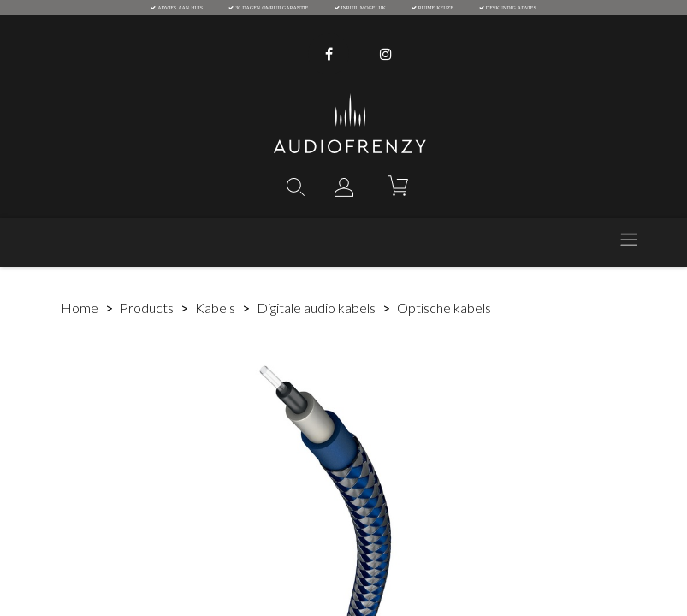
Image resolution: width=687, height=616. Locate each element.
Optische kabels (444, 308)
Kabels (215, 308)
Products (147, 308)
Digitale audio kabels (316, 308)
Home (80, 308)
